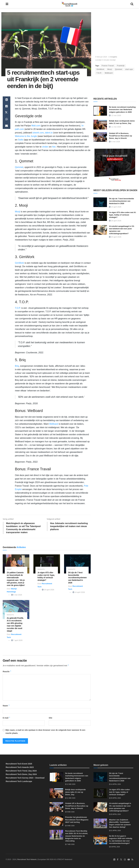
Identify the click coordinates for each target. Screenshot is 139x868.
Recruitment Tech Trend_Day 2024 (21, 771)
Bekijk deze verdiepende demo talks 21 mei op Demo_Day (75, 792)
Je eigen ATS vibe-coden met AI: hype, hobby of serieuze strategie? (123, 215)
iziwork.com (38, 133)
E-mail (7, 718)
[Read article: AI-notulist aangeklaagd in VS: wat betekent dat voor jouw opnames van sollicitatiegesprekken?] (100, 230)
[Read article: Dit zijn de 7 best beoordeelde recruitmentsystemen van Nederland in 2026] (77, 564)
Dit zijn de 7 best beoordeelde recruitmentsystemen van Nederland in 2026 (77, 578)
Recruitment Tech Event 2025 (19, 764)
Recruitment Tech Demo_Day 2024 (21, 774)
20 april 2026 (115, 237)
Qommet (119, 69)
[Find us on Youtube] (129, 860)
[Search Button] (132, 4)
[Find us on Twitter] (121, 860)
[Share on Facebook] (7, 106)
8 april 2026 (115, 847)
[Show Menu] (7, 4)
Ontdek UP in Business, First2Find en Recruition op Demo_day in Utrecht (120, 136)
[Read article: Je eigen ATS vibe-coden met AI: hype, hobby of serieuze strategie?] (47, 564)
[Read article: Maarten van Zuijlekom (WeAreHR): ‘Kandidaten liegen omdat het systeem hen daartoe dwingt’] (100, 823)
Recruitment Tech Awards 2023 (20, 767)
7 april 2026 (17, 640)
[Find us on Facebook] (118, 860)
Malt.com (36, 126)
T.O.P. (99, 73)
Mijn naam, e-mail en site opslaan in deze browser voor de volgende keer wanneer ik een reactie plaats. (45, 732)
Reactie (7, 672)
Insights (114, 57)
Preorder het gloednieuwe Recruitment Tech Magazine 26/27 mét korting (77, 820)
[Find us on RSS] (132, 860)
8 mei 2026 (70, 812)
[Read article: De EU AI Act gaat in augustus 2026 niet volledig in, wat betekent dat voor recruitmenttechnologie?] (100, 840)
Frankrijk (121, 66)
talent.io (49, 133)
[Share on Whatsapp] (7, 119)
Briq (17, 366)
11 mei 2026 (70, 798)
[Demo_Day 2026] (115, 165)
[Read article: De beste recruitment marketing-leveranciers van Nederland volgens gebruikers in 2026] (100, 111)
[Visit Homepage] (69, 4)
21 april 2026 (115, 830)
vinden (45, 147)
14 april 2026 (79, 592)
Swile (20, 140)
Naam (6, 706)
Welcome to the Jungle (26, 136)
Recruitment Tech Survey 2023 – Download (25, 778)
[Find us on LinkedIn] (114, 860)
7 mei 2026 (70, 844)
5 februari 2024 (101, 57)
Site (50, 718)
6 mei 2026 (17, 595)
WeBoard (109, 73)
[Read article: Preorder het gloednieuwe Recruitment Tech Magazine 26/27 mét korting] (56, 821)
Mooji (110, 69)
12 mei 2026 (70, 784)
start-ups (129, 69)
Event (9, 569)
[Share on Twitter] (7, 113)
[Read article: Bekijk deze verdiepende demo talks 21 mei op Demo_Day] (100, 125)
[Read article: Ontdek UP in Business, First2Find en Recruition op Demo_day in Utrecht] (100, 137)
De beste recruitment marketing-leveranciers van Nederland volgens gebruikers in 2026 (123, 109)
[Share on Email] (7, 126)
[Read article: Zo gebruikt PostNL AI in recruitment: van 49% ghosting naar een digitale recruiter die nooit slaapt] (16, 609)
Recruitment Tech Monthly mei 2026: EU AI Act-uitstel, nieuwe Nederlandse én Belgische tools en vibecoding (76, 836)
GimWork (100, 69)
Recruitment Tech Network (27, 859)
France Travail (108, 66)
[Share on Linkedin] (7, 100)
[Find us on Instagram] (125, 860)
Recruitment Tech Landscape (19, 781)
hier (54, 147)
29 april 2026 (48, 590)
